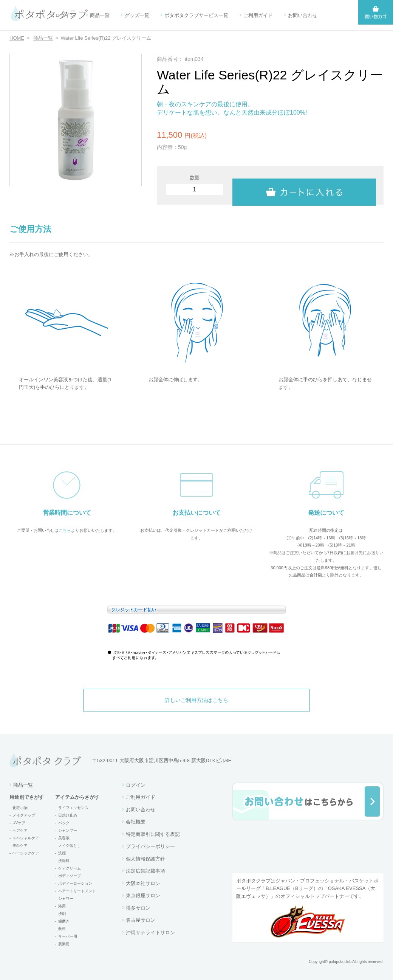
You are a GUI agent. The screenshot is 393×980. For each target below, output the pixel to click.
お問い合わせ (303, 15)
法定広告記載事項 (145, 871)
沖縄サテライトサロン (150, 933)
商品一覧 (100, 15)
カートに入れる (304, 185)
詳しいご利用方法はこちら (196, 700)
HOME (17, 38)
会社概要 (136, 822)
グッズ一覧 (137, 15)
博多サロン (138, 908)
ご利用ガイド (258, 15)
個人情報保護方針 (145, 859)
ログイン (65, 15)
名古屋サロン (141, 920)
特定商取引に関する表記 (153, 834)
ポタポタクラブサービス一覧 (196, 15)
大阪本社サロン (143, 883)
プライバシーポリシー (150, 846)
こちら (65, 530)
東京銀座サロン (143, 895)
